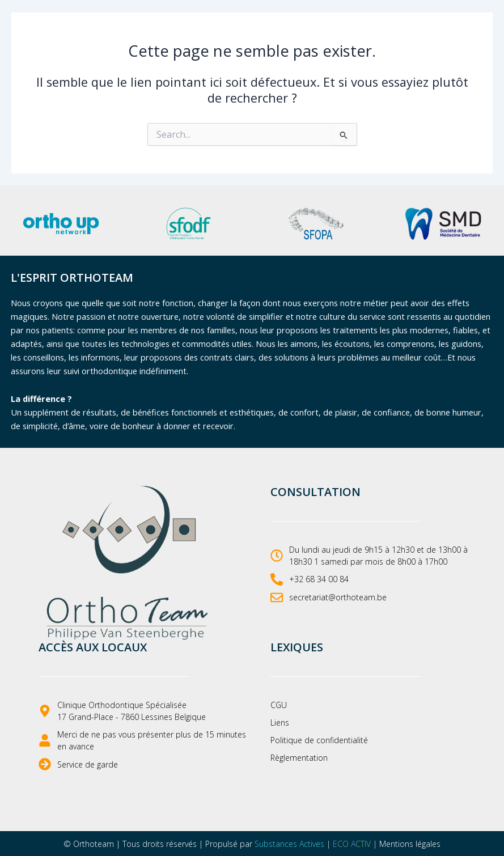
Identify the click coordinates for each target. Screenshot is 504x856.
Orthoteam (94, 844)
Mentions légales (410, 844)
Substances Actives (289, 844)
